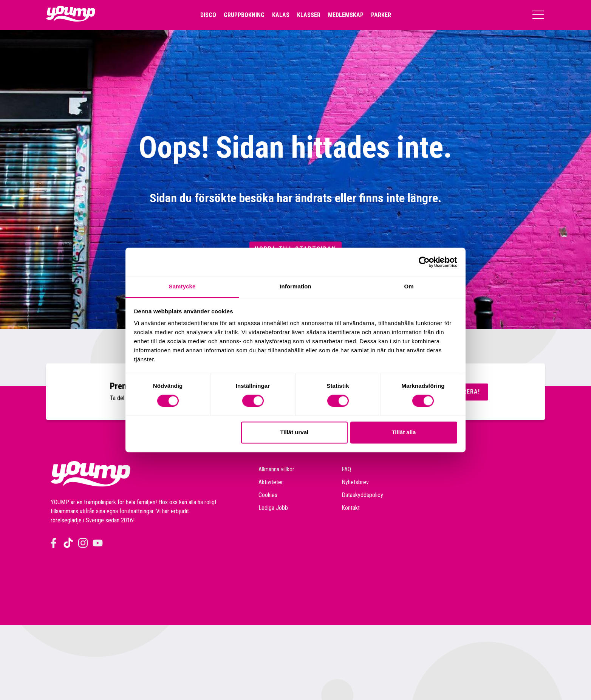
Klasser (309, 15)
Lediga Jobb (273, 508)
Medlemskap (346, 15)
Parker (381, 15)
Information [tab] (295, 286)
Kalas (281, 15)
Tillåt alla (404, 432)
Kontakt (351, 508)
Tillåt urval (294, 432)
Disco (208, 15)
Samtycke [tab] (182, 286)
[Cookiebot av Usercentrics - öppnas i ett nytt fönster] (424, 262)
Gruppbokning (244, 15)
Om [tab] (409, 286)
